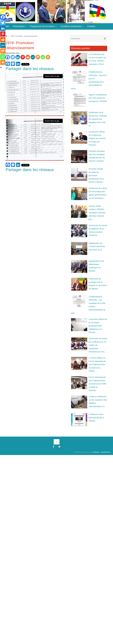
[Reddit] (28, 57)
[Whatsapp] (43, 57)
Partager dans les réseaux (30, 69)
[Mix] (38, 57)
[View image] (35, 94)
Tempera (96, 452)
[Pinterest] (23, 57)
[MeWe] (33, 57)
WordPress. (106, 452)
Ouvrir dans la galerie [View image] (53, 76)
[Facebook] (8, 57)
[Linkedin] (18, 57)
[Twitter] (13, 57)
